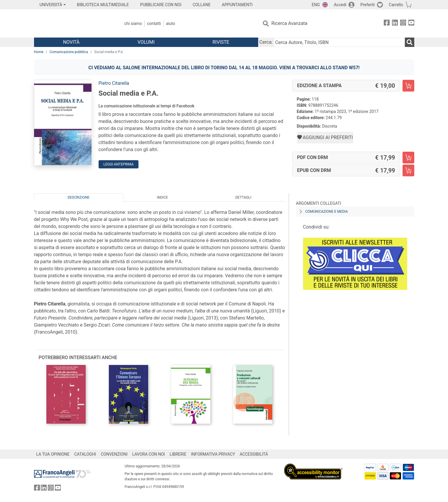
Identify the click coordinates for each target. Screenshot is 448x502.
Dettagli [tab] (243, 197)
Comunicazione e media (327, 212)
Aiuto (171, 23)
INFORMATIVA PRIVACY (213, 454)
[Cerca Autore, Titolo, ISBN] (339, 42)
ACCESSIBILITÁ (254, 454)
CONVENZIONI (114, 454)
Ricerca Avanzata (289, 23)
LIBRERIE (178, 454)
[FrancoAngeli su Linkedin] (395, 24)
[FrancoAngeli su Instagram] (403, 24)
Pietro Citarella (114, 83)
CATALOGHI (85, 454)
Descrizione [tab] (78, 197)
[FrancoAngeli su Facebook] (387, 24)
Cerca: (266, 42)
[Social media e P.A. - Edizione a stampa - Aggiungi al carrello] (408, 86)
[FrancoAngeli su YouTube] (411, 24)
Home (39, 52)
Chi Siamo (133, 23)
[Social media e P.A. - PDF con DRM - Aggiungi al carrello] (408, 158)
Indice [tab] (163, 197)
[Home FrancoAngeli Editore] (73, 23)
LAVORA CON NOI (149, 454)
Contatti (154, 23)
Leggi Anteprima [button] (119, 164)
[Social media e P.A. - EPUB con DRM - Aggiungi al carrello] (408, 170)
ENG (316, 5)
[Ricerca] (410, 42)
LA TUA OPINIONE (53, 454)
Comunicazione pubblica (69, 52)
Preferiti (367, 5)
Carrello (396, 5)
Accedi (340, 5)
